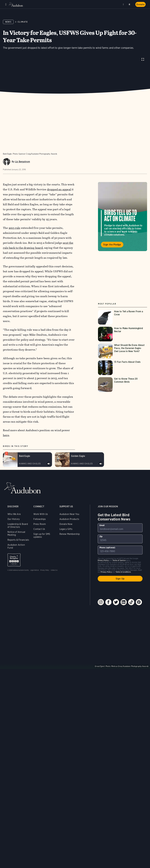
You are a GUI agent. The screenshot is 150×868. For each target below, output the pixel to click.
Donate (140, 4)
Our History (14, 519)
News (8, 22)
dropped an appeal (59, 189)
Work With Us (41, 514)
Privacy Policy (45, 570)
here (6, 435)
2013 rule (15, 228)
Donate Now (66, 524)
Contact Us (39, 529)
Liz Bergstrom (22, 162)
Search (130, 4)
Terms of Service (119, 560)
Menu (6, 4)
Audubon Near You (69, 514)
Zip (101, 536)
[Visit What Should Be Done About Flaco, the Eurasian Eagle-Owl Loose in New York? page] (123, 351)
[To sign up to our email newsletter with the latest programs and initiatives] (120, 528)
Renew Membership (70, 534)
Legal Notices (35, 570)
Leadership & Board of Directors (18, 526)
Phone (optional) (107, 548)
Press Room (40, 524)
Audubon (16, 4)
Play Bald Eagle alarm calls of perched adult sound (49, 464)
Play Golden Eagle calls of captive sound (101, 464)
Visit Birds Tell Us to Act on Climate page (123, 217)
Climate (23, 22)
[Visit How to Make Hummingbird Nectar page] (123, 334)
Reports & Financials (18, 540)
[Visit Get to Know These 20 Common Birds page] (123, 385)
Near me (124, 4)
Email (102, 525)
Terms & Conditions (123, 572)
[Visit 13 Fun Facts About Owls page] (123, 368)
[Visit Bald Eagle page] (27, 460)
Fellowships (40, 519)
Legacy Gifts (66, 529)
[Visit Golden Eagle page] (79, 460)
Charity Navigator (14, 560)
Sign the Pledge (112, 245)
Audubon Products (69, 519)
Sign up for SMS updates (42, 535)
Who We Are (14, 514)
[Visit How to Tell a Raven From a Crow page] (123, 317)
